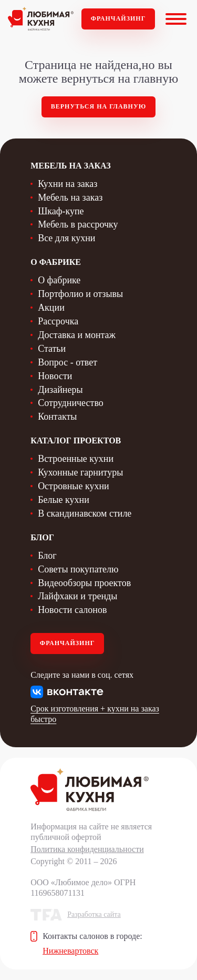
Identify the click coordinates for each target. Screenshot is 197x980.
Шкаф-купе (61, 211)
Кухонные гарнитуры (80, 472)
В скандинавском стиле (85, 513)
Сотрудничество (71, 403)
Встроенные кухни (76, 459)
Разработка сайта (94, 914)
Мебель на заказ (70, 197)
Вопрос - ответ (68, 362)
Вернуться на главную (99, 106)
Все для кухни (66, 238)
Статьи (52, 349)
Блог (47, 556)
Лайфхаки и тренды (77, 596)
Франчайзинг (118, 18)
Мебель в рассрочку (78, 224)
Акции (51, 308)
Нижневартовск (70, 951)
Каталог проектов (76, 440)
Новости (55, 376)
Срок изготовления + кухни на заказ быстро (95, 714)
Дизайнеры (60, 390)
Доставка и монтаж (77, 335)
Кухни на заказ (68, 184)
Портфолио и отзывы (80, 294)
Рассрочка (58, 321)
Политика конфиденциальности (87, 849)
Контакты (57, 417)
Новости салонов (72, 610)
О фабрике (59, 280)
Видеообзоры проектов (84, 583)
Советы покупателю (78, 569)
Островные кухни (74, 486)
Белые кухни (64, 500)
